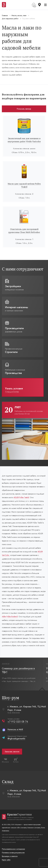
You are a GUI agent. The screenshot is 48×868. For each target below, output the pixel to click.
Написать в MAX (15, 729)
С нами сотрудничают (23, 269)
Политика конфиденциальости (13, 853)
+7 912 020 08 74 (18, 722)
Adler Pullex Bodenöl (10, 617)
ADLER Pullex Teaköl (21, 497)
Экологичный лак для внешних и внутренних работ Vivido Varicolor (24, 140)
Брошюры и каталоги (10, 856)
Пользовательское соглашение (13, 849)
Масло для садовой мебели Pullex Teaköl (24, 185)
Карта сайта (6, 860)
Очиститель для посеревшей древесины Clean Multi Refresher (24, 231)
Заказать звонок (12, 752)
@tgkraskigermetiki (16, 739)
